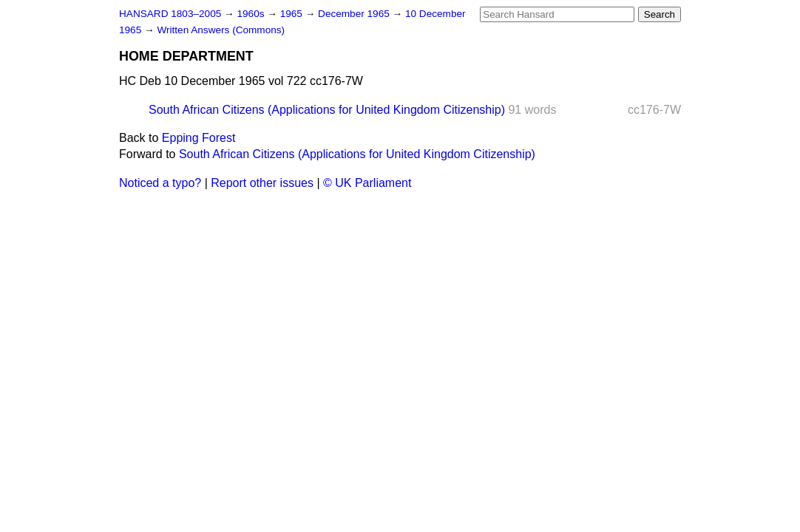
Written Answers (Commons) (221, 30)
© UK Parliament (367, 183)
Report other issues (262, 183)
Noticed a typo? (160, 183)
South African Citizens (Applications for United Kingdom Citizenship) (327, 110)
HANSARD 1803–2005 (170, 14)
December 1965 (355, 14)
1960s (252, 14)
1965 (293, 14)
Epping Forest (199, 138)
